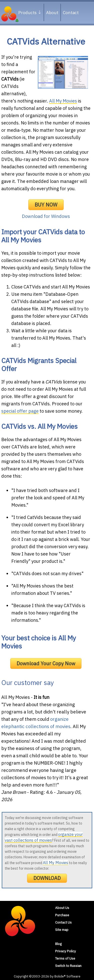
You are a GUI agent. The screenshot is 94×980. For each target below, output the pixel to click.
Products (30, 12)
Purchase (62, 915)
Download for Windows (46, 216)
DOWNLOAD (47, 878)
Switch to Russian (68, 966)
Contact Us (63, 922)
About (52, 12)
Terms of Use (65, 958)
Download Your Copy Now (46, 663)
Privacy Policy (66, 951)
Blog (58, 944)
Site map (62, 930)
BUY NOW (46, 205)
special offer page (20, 411)
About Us (62, 908)
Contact (71, 12)
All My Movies (63, 101)
